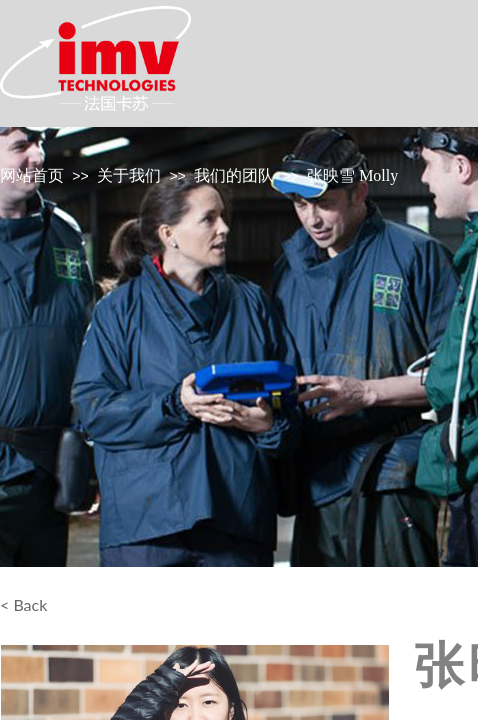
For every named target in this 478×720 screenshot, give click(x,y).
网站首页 (32, 175)
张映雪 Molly (352, 175)
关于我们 (129, 175)
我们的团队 (234, 175)
